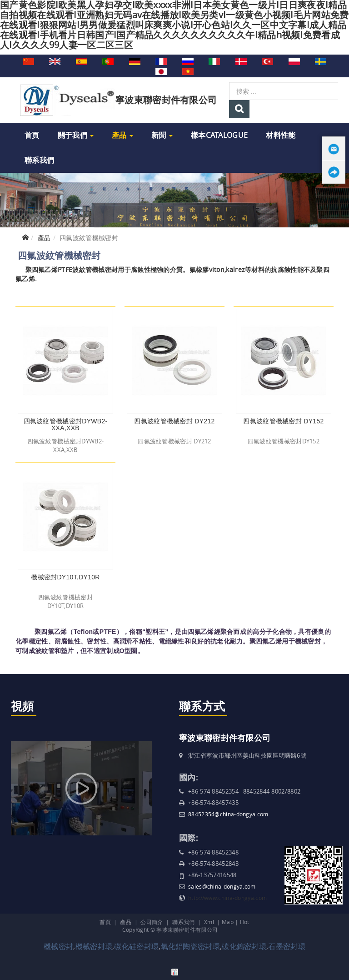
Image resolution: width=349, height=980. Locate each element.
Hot (245, 922)
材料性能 (281, 135)
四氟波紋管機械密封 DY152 (283, 421)
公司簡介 (152, 922)
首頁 (32, 135)
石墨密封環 (287, 946)
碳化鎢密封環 (244, 946)
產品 (122, 135)
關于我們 (76, 135)
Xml (209, 922)
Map (228, 922)
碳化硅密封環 (136, 946)
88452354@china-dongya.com (228, 814)
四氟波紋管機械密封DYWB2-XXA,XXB (66, 425)
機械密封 (58, 946)
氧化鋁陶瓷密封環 (190, 946)
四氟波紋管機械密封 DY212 (174, 421)
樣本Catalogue (219, 135)
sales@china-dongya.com (222, 886)
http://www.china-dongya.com (227, 898)
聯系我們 (39, 160)
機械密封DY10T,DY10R (65, 577)
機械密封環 (94, 946)
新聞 (162, 135)
